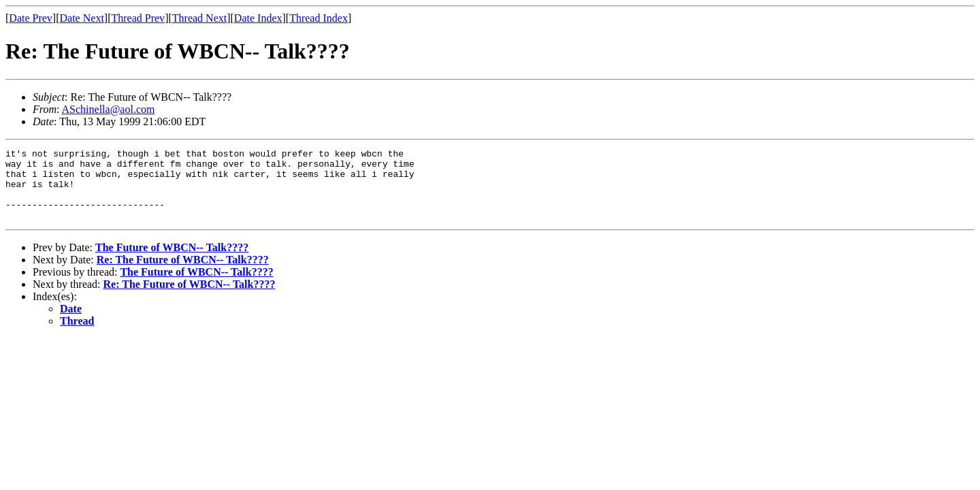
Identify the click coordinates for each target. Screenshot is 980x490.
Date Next (82, 18)
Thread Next (199, 18)
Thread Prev (138, 18)
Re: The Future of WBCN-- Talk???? (183, 274)
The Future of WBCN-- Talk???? (172, 262)
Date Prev (31, 18)
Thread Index (318, 18)
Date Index (258, 18)
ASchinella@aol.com (109, 109)
